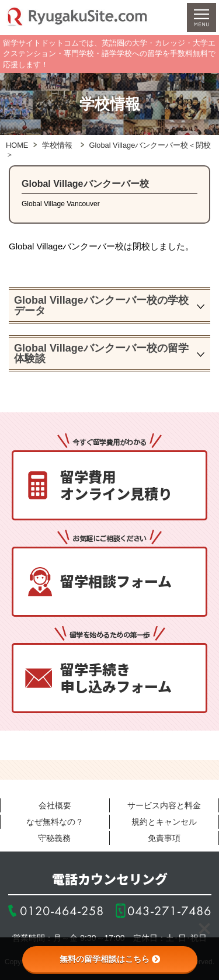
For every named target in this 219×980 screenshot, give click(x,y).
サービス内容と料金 (164, 805)
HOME (17, 145)
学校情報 (57, 145)
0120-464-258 (62, 911)
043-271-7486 (169, 911)
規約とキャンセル (164, 822)
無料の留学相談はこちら (110, 959)
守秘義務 (54, 838)
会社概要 (55, 805)
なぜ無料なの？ (55, 822)
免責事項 (164, 838)
